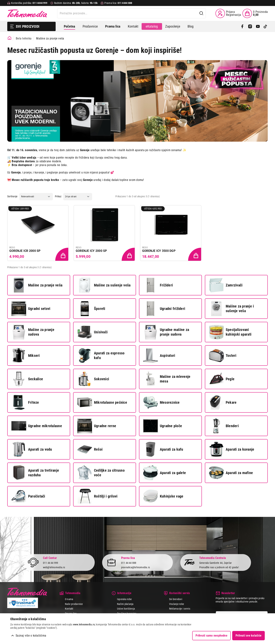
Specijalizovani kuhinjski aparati (230, 332)
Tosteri (223, 356)
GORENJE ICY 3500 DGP (159, 251)
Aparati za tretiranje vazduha (35, 473)
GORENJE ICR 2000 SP (25, 251)
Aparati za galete (164, 473)
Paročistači (28, 496)
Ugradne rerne (97, 426)
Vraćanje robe (177, 604)
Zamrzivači (226, 285)
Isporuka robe (124, 599)
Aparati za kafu (163, 449)
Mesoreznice (161, 402)
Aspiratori (159, 356)
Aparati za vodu (32, 449)
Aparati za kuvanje (232, 449)
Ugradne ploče (163, 426)
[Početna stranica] (10, 38)
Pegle (222, 379)
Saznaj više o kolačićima (31, 636)
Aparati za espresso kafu (101, 356)
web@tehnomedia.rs (54, 567)
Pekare (223, 402)
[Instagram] (250, 26)
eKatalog (152, 26)
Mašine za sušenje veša (104, 285)
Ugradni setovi (31, 309)
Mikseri (26, 356)
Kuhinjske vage (163, 496)
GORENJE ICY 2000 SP (91, 251)
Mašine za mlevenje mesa (167, 379)
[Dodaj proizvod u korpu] (62, 255)
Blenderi (224, 426)
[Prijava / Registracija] (228, 13)
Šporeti (91, 309)
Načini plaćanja (125, 604)
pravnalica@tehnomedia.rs (136, 567)
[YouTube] (258, 26)
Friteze (25, 402)
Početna (69, 26)
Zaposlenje (173, 26)
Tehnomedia (27, 13)
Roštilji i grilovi (97, 496)
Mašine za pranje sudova (33, 332)
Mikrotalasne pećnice (102, 402)
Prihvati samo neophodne (211, 636)
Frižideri (158, 285)
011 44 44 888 (129, 563)
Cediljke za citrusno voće (101, 473)
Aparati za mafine (231, 473)
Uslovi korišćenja (126, 609)
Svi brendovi (176, 599)
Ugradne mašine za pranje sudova (166, 332)
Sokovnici (93, 379)
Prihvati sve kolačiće (248, 636)
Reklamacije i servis (180, 609)
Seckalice (27, 379)
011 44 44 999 (51, 563)
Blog (191, 26)
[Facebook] (242, 26)
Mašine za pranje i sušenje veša (231, 309)
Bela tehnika (24, 38)
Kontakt (133, 26)
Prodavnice (90, 26)
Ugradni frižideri (164, 309)
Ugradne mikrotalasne (37, 426)
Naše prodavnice (74, 604)
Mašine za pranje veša (37, 285)
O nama (69, 599)
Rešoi (90, 449)
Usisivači (92, 332)
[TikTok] (265, 26)
